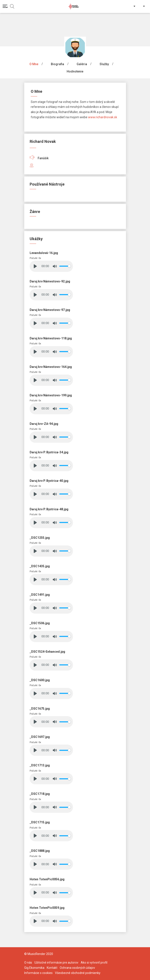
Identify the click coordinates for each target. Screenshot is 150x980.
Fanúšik (39, 158)
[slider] (65, 266)
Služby (104, 64)
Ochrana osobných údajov (77, 968)
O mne (34, 64)
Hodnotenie (75, 71)
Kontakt (52, 968)
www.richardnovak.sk (103, 117)
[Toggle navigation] (5, 6)
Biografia (57, 64)
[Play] (35, 266)
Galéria (82, 64)
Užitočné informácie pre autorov (56, 963)
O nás (28, 963)
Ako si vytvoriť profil (94, 963)
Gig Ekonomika (34, 968)
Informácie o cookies (38, 973)
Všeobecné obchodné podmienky (78, 973)
